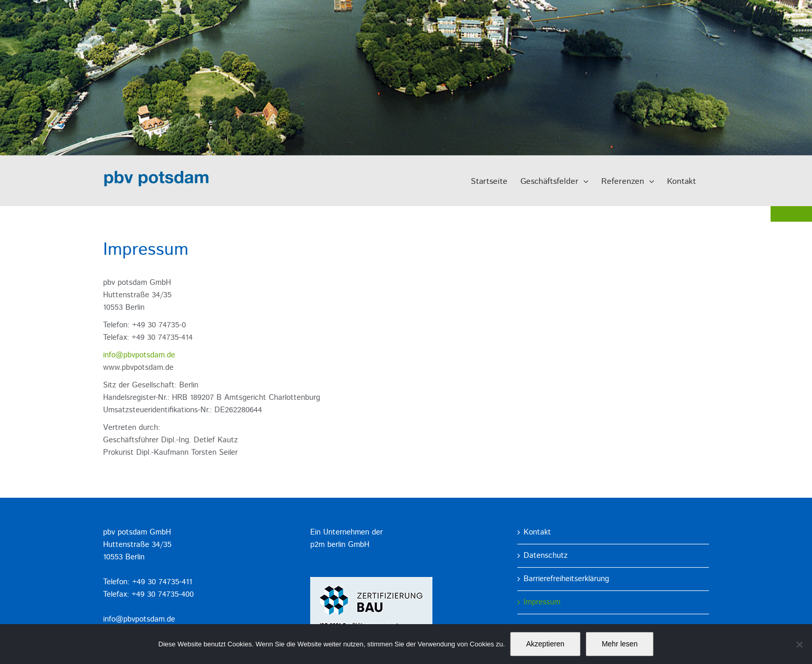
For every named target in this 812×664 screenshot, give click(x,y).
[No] (799, 644)
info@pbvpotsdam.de (139, 355)
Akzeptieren (545, 644)
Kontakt (537, 532)
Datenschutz (546, 555)
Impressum (542, 602)
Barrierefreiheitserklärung (566, 579)
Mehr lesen (620, 644)
